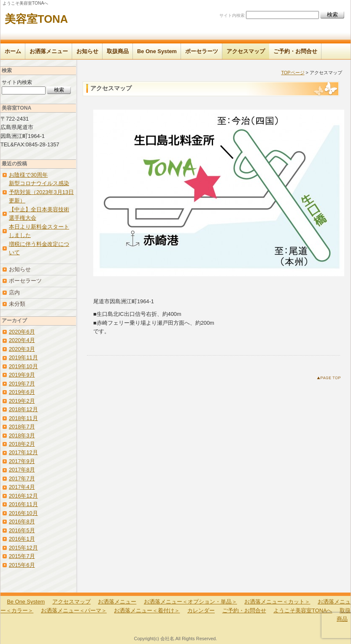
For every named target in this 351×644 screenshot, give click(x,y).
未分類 (17, 304)
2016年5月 (22, 530)
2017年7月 (22, 478)
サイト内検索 (232, 15)
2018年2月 (22, 444)
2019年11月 (23, 357)
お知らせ (87, 51)
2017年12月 (23, 452)
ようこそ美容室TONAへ (303, 610)
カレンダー (201, 610)
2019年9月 (22, 375)
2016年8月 (22, 521)
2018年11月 (23, 418)
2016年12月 (23, 496)
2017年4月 (22, 487)
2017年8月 (22, 470)
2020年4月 (22, 340)
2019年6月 (22, 392)
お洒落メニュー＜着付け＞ (147, 610)
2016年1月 (22, 539)
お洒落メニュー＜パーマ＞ (74, 610)
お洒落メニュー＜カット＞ (277, 602)
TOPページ (293, 73)
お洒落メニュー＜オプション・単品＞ (190, 602)
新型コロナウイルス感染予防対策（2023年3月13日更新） (41, 192)
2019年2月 (22, 401)
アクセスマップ (246, 51)
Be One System (157, 51)
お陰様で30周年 (28, 175)
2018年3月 (22, 435)
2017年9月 (22, 461)
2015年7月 (22, 556)
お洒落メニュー (49, 51)
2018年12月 (23, 409)
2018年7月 (22, 427)
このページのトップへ (331, 379)
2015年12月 (23, 548)
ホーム (13, 51)
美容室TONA (36, 19)
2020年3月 (22, 349)
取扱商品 (118, 51)
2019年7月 (22, 384)
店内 (14, 292)
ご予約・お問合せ (295, 51)
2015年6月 (22, 565)
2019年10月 (23, 366)
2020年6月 (22, 332)
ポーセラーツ (202, 51)
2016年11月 (23, 504)
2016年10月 (23, 513)
